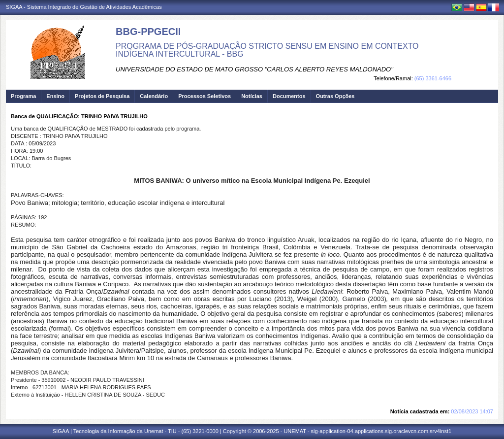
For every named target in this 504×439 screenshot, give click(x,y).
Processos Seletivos (205, 96)
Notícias (252, 96)
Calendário (154, 96)
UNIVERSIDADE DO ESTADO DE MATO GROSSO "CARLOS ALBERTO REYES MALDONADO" (254, 69)
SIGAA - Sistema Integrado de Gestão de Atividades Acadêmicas (84, 7)
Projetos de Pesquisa (102, 96)
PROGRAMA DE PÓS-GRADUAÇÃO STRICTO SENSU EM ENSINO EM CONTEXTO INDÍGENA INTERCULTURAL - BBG (267, 50)
